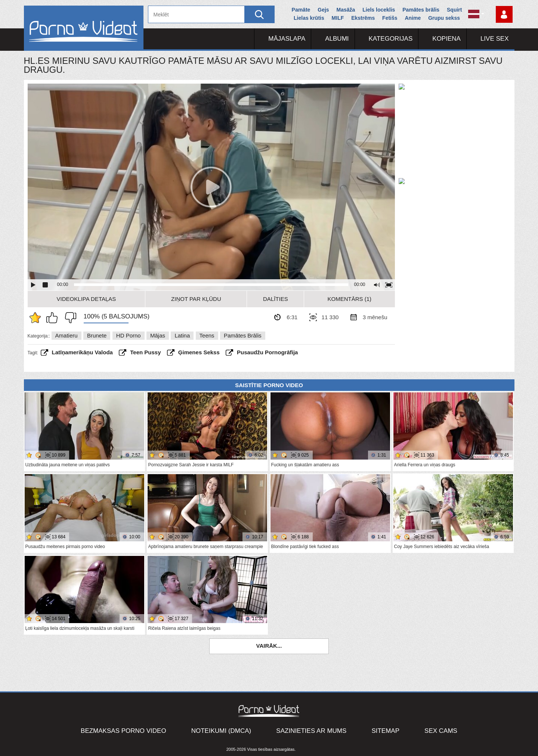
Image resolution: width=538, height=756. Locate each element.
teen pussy (145, 352)
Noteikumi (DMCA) (221, 731)
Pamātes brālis (421, 10)
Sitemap (385, 731)
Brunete (97, 335)
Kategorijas (391, 39)
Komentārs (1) (350, 299)
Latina (182, 335)
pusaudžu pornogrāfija (267, 352)
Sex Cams (441, 731)
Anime (413, 18)
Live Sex (495, 39)
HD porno (129, 335)
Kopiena (446, 39)
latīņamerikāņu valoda (82, 352)
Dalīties (276, 299)
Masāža (346, 10)
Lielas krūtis (309, 18)
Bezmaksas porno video (123, 731)
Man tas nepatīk (69, 318)
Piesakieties (504, 14)
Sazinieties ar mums (311, 731)
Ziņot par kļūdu (196, 299)
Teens (207, 335)
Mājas (158, 335)
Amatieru (67, 335)
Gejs (323, 10)
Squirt (454, 10)
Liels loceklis (379, 10)
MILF (338, 18)
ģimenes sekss (199, 352)
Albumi (337, 39)
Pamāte (301, 10)
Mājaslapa (287, 39)
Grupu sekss (444, 18)
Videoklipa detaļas (86, 299)
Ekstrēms (363, 18)
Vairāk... (269, 646)
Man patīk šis (54, 318)
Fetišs (390, 18)
